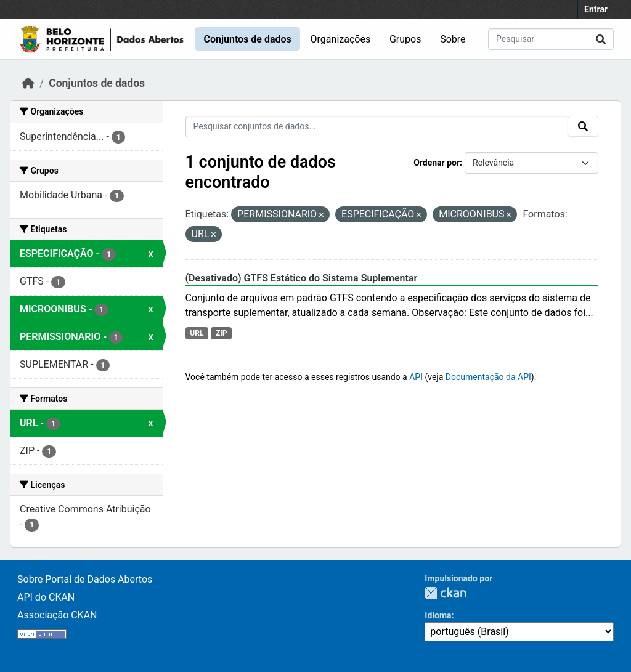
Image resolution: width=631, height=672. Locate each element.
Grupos (405, 39)
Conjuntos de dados (247, 39)
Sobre (453, 39)
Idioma (438, 615)
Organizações (341, 39)
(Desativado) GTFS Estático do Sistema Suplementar (302, 278)
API (416, 377)
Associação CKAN (57, 615)
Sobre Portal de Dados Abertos (85, 579)
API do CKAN (46, 597)
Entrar (596, 9)
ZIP (222, 333)
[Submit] (601, 39)
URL (197, 333)
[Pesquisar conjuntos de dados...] (551, 39)
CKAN (446, 593)
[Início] (28, 83)
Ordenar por (437, 163)
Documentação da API (488, 377)
